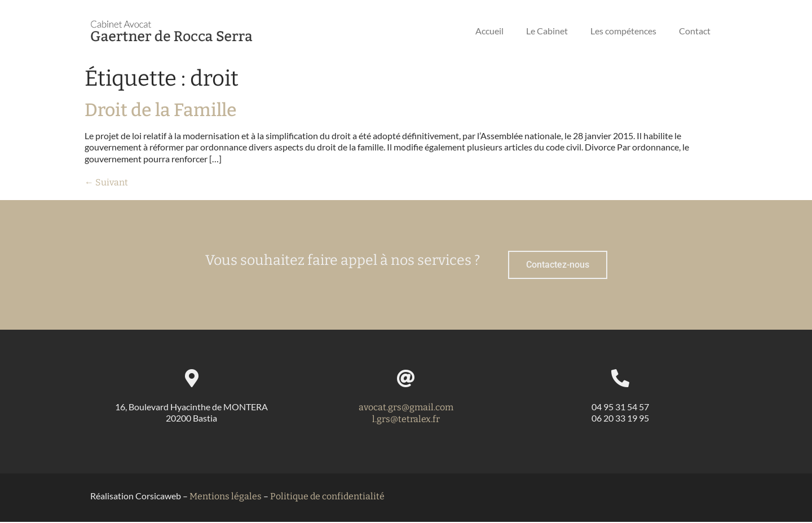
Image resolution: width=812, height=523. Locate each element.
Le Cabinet (547, 31)
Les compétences (623, 31)
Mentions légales (226, 497)
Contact (695, 31)
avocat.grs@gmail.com (406, 408)
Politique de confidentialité (327, 497)
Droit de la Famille (161, 110)
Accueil (489, 31)
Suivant (106, 182)
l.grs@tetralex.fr (406, 420)
